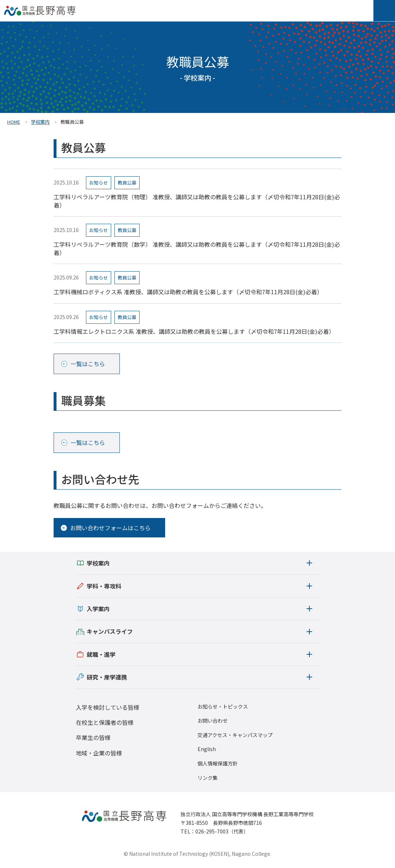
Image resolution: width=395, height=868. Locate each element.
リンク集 (208, 778)
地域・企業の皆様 (99, 753)
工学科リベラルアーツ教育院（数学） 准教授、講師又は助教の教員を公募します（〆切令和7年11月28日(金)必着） (197, 248)
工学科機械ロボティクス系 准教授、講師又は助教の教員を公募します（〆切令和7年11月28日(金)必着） (188, 292)
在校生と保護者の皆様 (105, 722)
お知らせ (99, 183)
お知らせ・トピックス (223, 707)
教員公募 (127, 183)
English (207, 749)
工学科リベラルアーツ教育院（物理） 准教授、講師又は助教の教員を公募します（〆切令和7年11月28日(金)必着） (197, 201)
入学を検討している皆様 (108, 707)
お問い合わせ (213, 721)
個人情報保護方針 (218, 764)
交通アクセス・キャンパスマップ (235, 735)
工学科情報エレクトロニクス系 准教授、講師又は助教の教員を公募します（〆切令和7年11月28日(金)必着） (194, 331)
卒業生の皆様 (93, 737)
